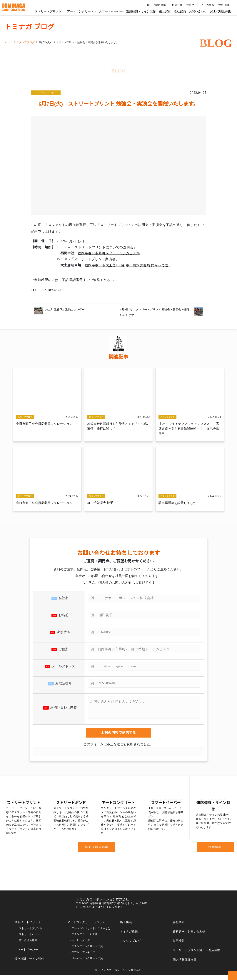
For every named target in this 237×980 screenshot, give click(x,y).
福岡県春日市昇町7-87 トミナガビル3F (110, 253)
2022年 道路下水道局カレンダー (67, 309)
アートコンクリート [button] (78, 11)
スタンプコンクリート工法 (87, 951)
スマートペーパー (109, 11)
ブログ (189, 5)
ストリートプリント (28, 927)
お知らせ (176, 5)
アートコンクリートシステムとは (91, 933)
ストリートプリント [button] (46, 11)
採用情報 (224, 5)
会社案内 (178, 11)
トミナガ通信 (205, 5)
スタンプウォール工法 (85, 939)
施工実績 (163, 11)
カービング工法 (81, 945)
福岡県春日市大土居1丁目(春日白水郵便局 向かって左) (127, 265)
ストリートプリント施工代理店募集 (196, 955)
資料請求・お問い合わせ (189, 936)
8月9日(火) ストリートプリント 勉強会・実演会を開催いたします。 (154, 312)
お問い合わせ (196, 11)
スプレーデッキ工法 (83, 957)
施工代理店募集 (155, 5)
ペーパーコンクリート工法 (87, 963)
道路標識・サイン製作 (139, 11)
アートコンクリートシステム (86, 927)
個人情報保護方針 (185, 964)
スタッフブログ (46, 92)
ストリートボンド (29, 939)
